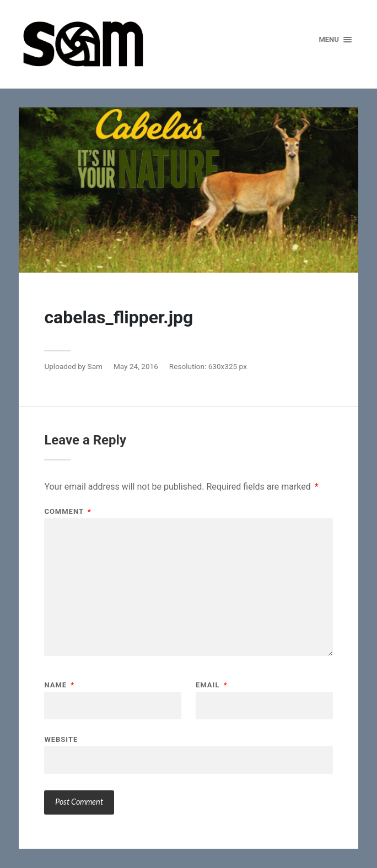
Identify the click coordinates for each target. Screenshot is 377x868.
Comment (68, 511)
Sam (95, 366)
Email (212, 685)
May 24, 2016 (136, 366)
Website (61, 739)
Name (59, 685)
